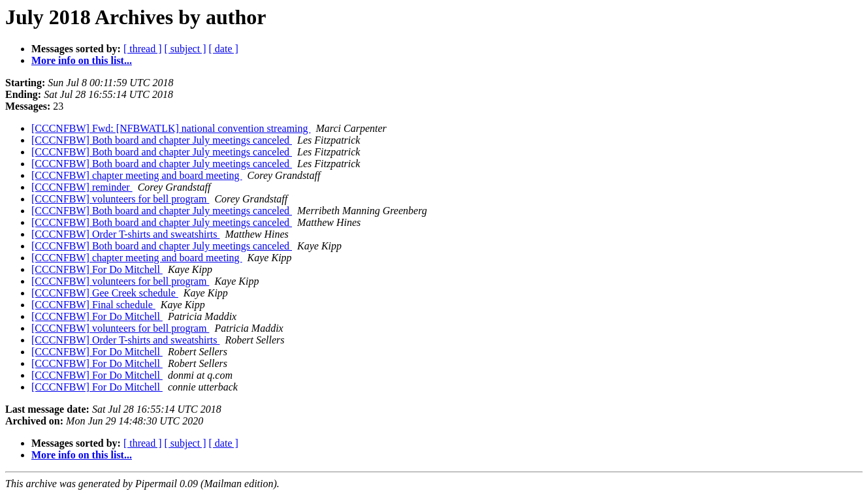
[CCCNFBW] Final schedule (93, 305)
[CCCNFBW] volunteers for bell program (120, 199)
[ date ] (224, 49)
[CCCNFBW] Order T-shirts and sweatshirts (125, 234)
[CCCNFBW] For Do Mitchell (97, 269)
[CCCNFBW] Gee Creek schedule (105, 293)
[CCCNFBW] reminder (82, 187)
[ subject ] (185, 49)
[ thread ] (143, 49)
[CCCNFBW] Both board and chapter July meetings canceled (162, 140)
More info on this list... (82, 60)
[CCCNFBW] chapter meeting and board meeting (137, 175)
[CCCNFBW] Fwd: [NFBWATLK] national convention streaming (171, 128)
